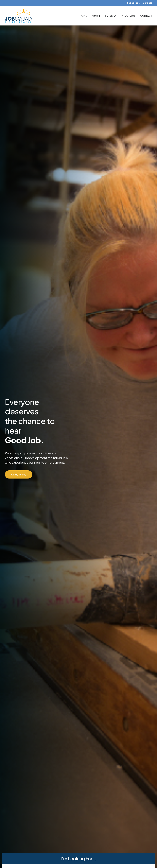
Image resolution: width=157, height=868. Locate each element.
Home (83, 16)
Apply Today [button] (19, 471)
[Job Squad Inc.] (18, 16)
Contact (146, 16)
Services (111, 16)
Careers (147, 3)
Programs (128, 16)
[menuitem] (133, 3)
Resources (133, 3)
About (96, 16)
